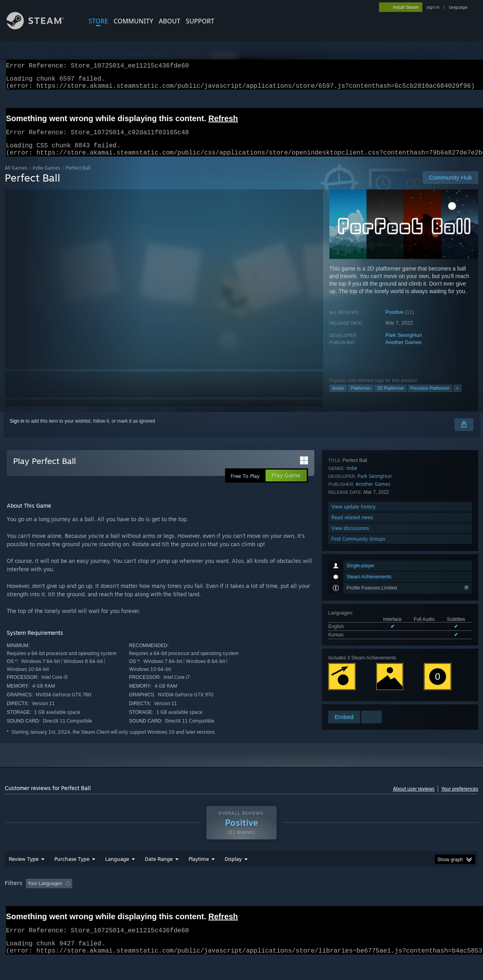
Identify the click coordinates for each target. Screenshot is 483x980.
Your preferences (460, 798)
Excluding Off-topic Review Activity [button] (125, 904)
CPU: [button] (351, 904)
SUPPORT (200, 21)
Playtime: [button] (186, 904)
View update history (354, 666)
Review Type (24, 879)
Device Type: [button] (412, 904)
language (458, 7)
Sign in (17, 431)
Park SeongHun (404, 345)
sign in (433, 7)
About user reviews (414, 798)
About (169, 21)
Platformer (361, 398)
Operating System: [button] (310, 904)
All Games (16, 177)
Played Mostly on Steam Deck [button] (243, 904)
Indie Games (46, 177)
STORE (98, 21)
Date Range (159, 879)
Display (233, 879)
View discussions (350, 688)
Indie (352, 628)
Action (338, 398)
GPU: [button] (377, 904)
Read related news (352, 677)
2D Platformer (391, 398)
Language (117, 879)
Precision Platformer (430, 398)
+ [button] (457, 398)
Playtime (199, 879)
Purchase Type (72, 879)
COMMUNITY (133, 21)
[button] (32, 904)
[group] (241, 905)
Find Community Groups (358, 699)
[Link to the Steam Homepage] (41, 27)
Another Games (403, 352)
